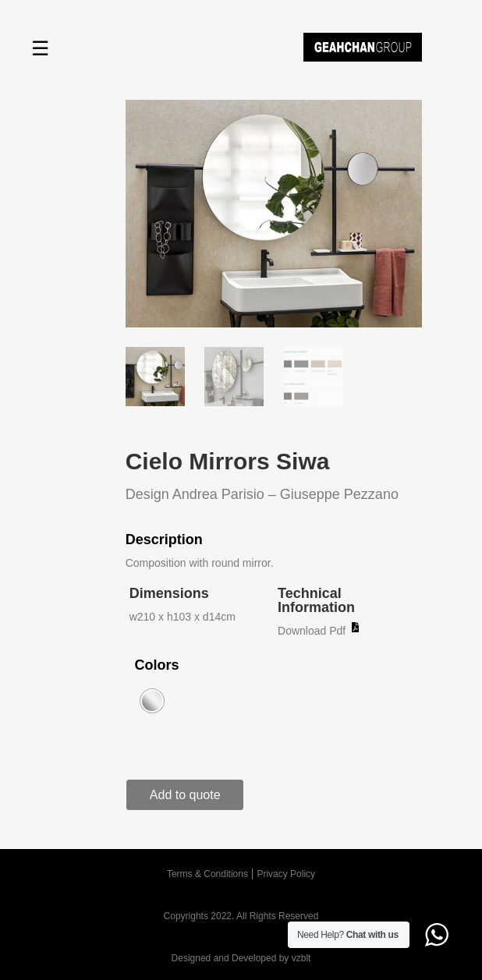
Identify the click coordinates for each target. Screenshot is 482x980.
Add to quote (185, 795)
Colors (156, 665)
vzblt (301, 958)
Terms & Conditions (207, 874)
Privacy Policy (286, 874)
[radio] (152, 701)
